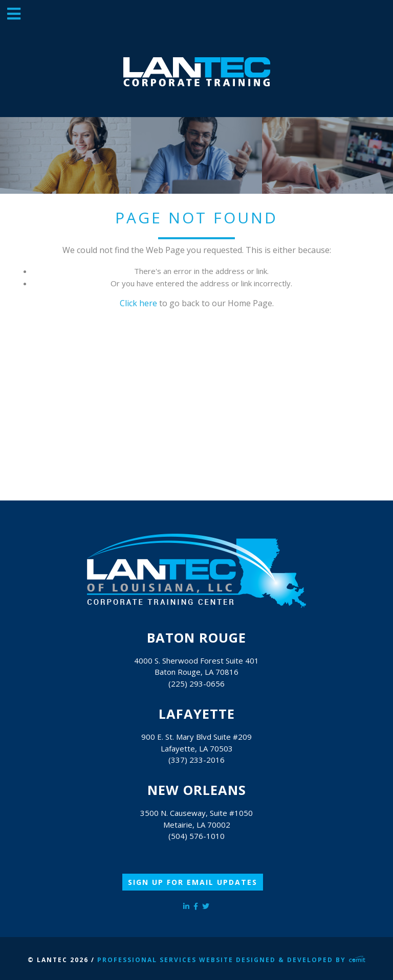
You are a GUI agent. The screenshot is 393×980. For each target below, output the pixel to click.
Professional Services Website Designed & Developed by (231, 960)
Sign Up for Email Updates (193, 882)
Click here (138, 303)
